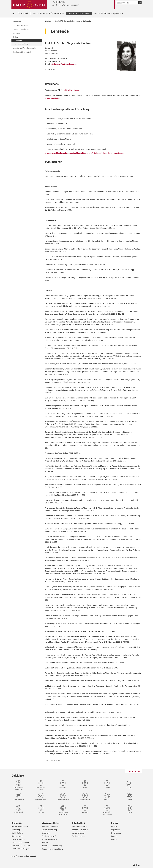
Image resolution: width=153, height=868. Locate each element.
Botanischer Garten (80, 827)
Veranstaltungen (79, 833)
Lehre (78, 21)
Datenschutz (116, 833)
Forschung (16, 830)
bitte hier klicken (72, 90)
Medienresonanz (79, 836)
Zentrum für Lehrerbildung (52, 849)
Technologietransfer (80, 830)
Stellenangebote (18, 839)
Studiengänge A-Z (49, 836)
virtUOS (45, 843)
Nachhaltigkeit (17, 836)
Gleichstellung (17, 833)
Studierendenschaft (50, 839)
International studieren (51, 827)
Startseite (49, 21)
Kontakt (114, 827)
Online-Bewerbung (49, 830)
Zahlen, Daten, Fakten (20, 843)
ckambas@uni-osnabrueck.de (65, 64)
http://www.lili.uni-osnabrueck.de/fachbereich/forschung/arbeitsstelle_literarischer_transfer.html (86, 153)
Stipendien (46, 833)
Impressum (116, 830)
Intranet (114, 836)
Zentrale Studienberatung (52, 846)
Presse (114, 839)
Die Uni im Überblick (20, 827)
